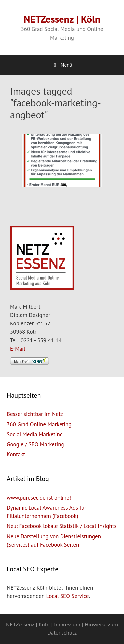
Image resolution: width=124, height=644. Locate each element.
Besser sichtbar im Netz (35, 414)
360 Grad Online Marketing (39, 424)
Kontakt (16, 454)
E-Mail (18, 349)
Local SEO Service (68, 596)
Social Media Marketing (35, 434)
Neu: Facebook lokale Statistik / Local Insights (62, 526)
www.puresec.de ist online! (39, 498)
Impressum (67, 625)
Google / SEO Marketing (35, 444)
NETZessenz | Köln (62, 19)
